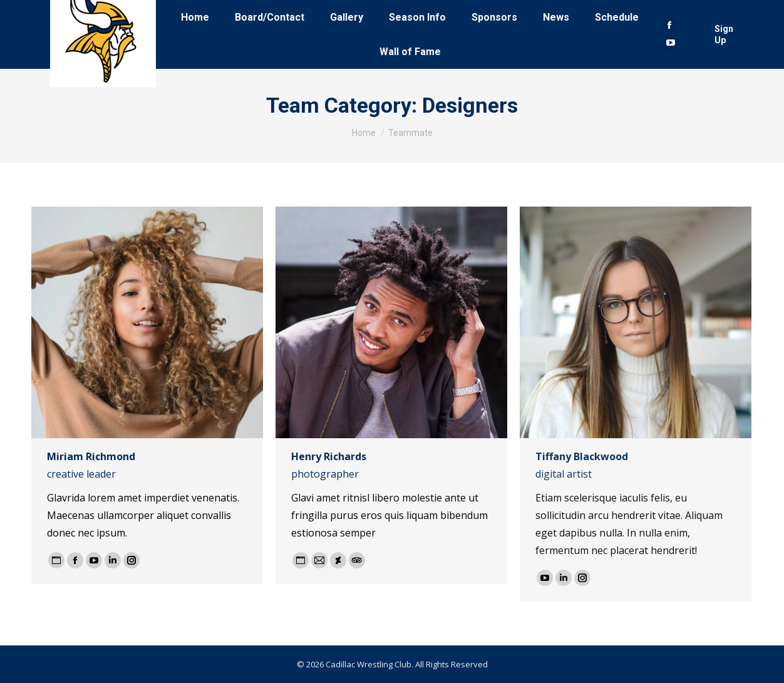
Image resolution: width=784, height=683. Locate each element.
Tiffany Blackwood (582, 456)
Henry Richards (329, 456)
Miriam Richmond (91, 456)
